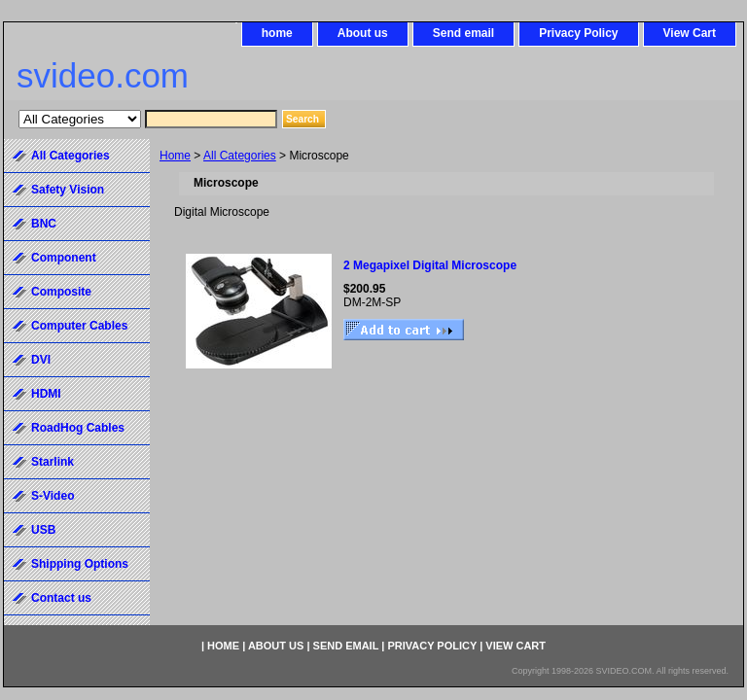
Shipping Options (80, 564)
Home (175, 156)
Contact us (61, 598)
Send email (463, 33)
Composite (61, 292)
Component (64, 258)
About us (363, 33)
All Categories (240, 156)
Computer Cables (79, 326)
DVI (41, 360)
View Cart (690, 33)
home (277, 33)
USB (43, 530)
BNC (44, 224)
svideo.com (103, 75)
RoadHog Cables (78, 428)
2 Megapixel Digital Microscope (430, 265)
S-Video (53, 496)
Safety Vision (68, 190)
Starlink (53, 462)
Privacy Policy (578, 33)
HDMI (46, 394)
